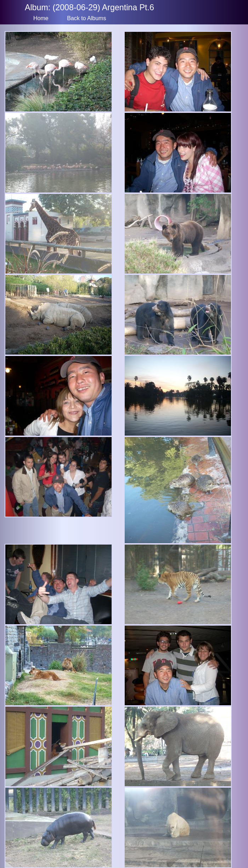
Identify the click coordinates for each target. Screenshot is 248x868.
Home (41, 18)
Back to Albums (86, 18)
